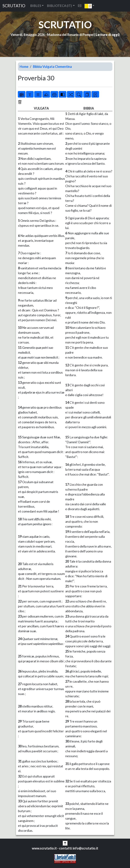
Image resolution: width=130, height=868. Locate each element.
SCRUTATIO (14, 6)
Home (24, 67)
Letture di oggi (107, 35)
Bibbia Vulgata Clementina (52, 67)
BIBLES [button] (36, 6)
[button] (90, 6)
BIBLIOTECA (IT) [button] (59, 6)
